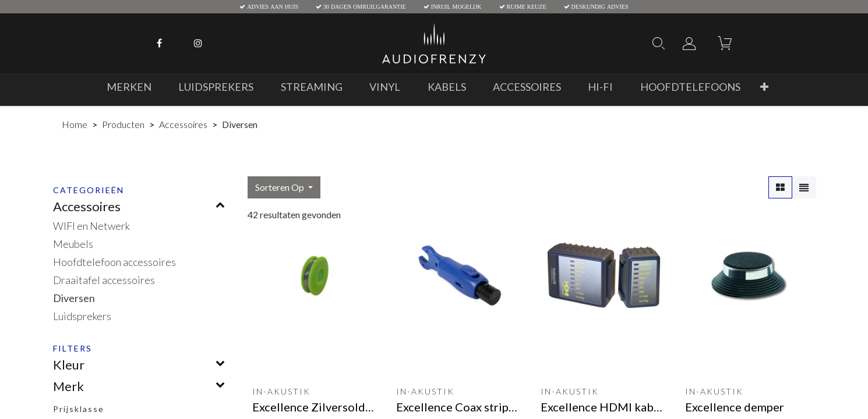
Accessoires (183, 124)
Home (75, 124)
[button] (764, 87)
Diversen (74, 298)
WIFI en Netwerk (91, 226)
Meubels (73, 244)
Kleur (69, 365)
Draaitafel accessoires (104, 280)
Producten (123, 124)
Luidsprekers (82, 316)
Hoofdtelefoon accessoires (114, 262)
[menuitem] (129, 87)
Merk (68, 386)
